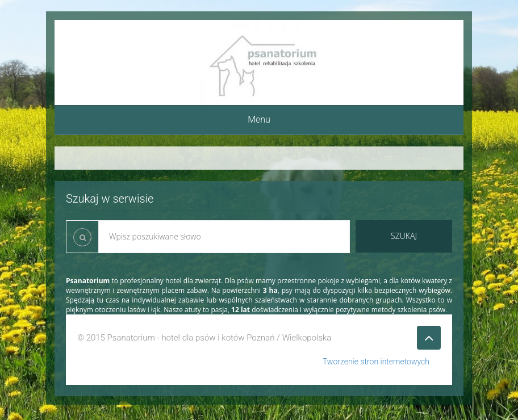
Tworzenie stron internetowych (376, 362)
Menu (259, 119)
